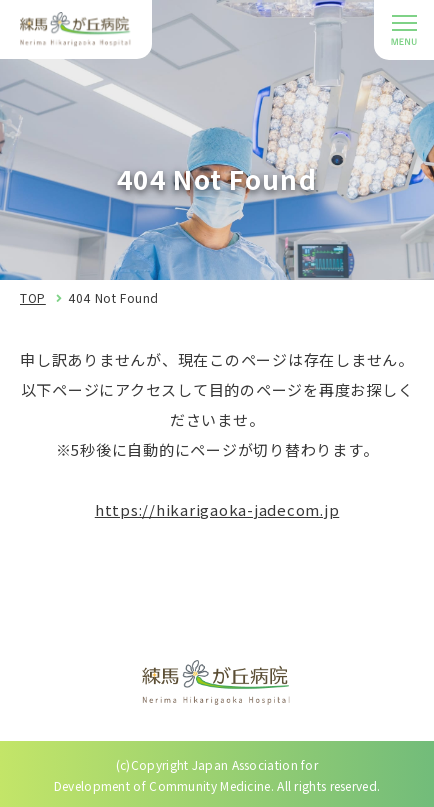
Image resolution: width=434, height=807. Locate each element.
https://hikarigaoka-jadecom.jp (217, 509)
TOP (33, 297)
